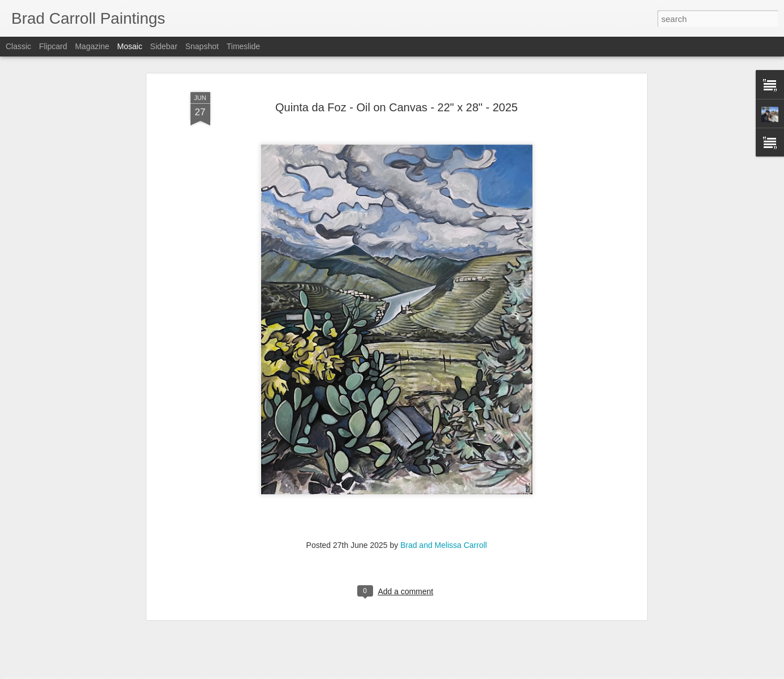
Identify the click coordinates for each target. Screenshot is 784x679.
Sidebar (164, 46)
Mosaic (129, 46)
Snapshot (202, 46)
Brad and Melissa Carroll (443, 471)
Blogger (428, 673)
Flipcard (53, 46)
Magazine (92, 46)
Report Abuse (460, 673)
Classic (18, 46)
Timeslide (243, 46)
